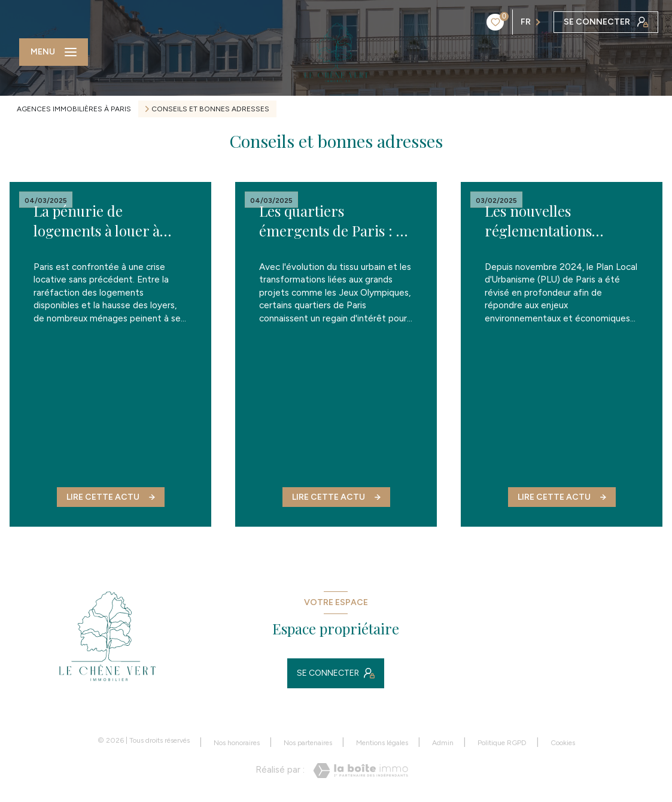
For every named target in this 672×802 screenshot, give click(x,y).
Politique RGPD (502, 743)
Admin (443, 743)
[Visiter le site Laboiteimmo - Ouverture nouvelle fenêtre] (361, 771)
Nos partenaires (308, 743)
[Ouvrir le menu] (54, 52)
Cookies (563, 743)
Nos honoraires (237, 743)
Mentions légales (382, 743)
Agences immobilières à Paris (74, 109)
